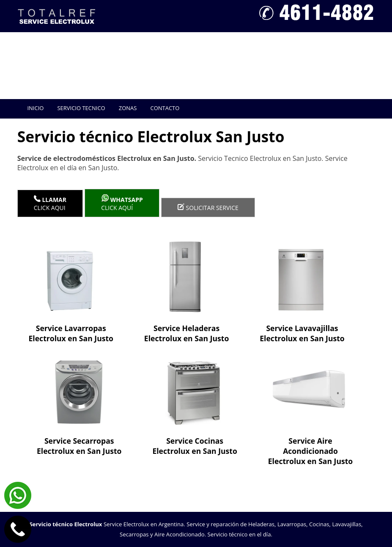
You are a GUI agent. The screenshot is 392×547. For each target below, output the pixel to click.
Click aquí (122, 203)
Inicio (35, 108)
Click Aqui (50, 203)
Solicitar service (208, 207)
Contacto (165, 108)
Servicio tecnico (81, 108)
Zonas (128, 108)
